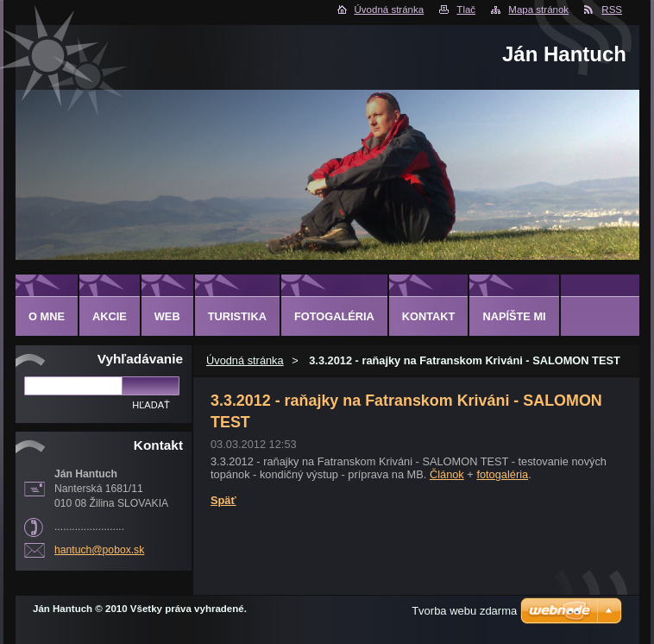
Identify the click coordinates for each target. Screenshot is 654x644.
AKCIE (110, 316)
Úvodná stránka (390, 9)
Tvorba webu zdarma (464, 611)
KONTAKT (429, 316)
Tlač (466, 9)
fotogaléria (502, 474)
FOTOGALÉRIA (334, 316)
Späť (223, 500)
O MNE (47, 316)
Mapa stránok (538, 9)
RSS (612, 9)
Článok (447, 474)
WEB (167, 316)
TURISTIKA (237, 316)
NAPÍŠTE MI (514, 316)
